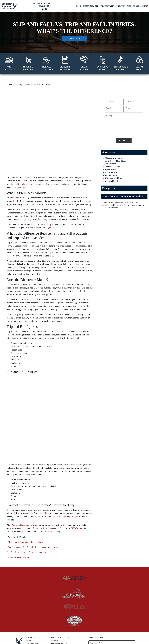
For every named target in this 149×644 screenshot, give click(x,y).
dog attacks (50, 190)
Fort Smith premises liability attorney (54, 441)
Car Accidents (111, 163)
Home (79, 6)
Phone (129, 108)
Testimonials (31, 574)
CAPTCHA (109, 132)
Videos (136, 6)
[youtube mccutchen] (46, 9)
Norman (55, 591)
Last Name (131, 101)
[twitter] (29, 591)
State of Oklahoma (72, 600)
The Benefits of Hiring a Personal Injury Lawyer (28, 477)
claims (25, 146)
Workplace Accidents (114, 178)
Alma (54, 585)
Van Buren (56, 588)
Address (93, 588)
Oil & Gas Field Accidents (116, 160)
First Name (111, 101)
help (76, 441)
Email (109, 108)
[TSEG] (74, 638)
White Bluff (73, 596)
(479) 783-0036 (78, 453)
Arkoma (71, 588)
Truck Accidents (112, 175)
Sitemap (105, 633)
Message (109, 116)
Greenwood (73, 585)
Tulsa (54, 596)
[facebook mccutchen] (40, 9)
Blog (28, 576)
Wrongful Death (112, 181)
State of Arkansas (56, 600)
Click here (105, 203)
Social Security (111, 172)
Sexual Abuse (111, 169)
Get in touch (74, 38)
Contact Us (31, 582)
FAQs (129, 6)
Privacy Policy (96, 633)
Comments (94, 596)
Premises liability (14, 160)
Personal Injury (24, 482)
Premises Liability (113, 166)
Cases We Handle (90, 6)
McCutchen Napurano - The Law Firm (26, 449)
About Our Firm (108, 6)
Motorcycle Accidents (114, 157)
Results (122, 6)
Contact (144, 6)
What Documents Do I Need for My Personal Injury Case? (32, 472)
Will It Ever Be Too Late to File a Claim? (25, 467)
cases (45, 187)
